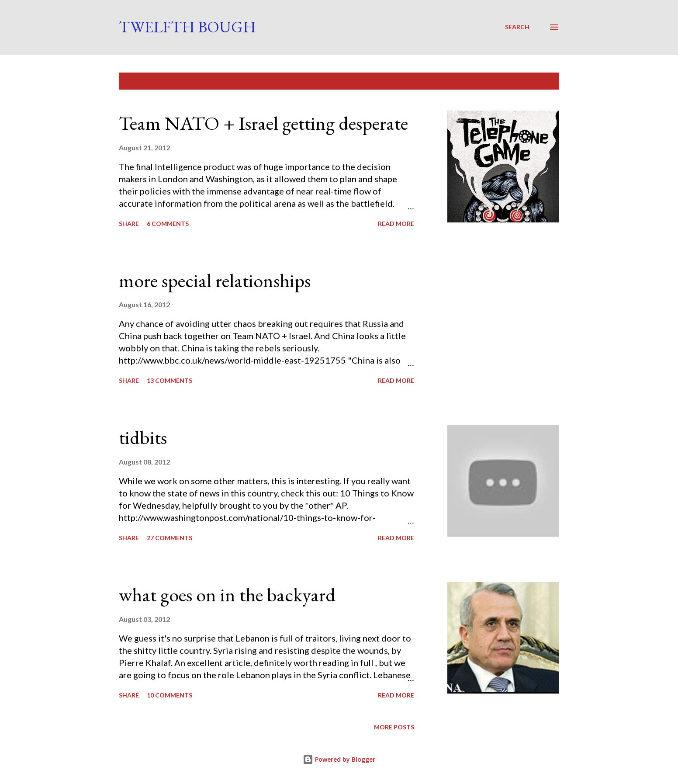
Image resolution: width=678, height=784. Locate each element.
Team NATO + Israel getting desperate (263, 123)
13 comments (169, 380)
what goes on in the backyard (227, 595)
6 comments (168, 224)
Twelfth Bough (187, 27)
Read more (396, 224)
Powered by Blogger (339, 759)
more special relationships (215, 280)
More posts (394, 727)
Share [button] (129, 224)
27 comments (169, 538)
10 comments (169, 695)
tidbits (143, 437)
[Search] (517, 27)
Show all (536, 81)
